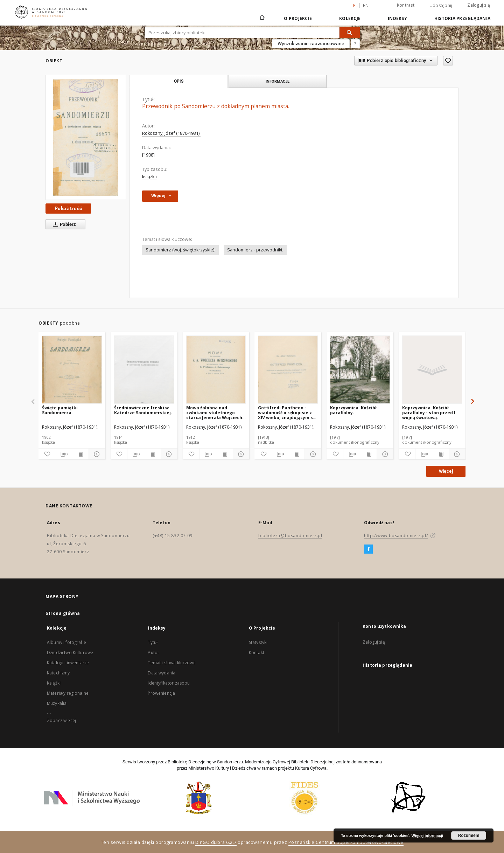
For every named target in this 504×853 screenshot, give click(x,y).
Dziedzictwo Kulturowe (70, 653)
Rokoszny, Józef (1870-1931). (171, 133)
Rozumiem (469, 835)
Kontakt (257, 653)
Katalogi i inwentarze (68, 663)
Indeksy (397, 18)
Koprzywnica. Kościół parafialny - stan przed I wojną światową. (429, 413)
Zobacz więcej (61, 720)
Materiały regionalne (68, 693)
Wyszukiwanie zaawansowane (311, 43)
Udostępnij (441, 6)
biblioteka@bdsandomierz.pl (290, 536)
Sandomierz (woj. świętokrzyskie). (180, 250)
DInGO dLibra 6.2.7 (216, 842)
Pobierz (63, 224)
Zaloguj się (479, 5)
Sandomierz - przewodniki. (255, 250)
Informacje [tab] (278, 81)
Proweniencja (161, 693)
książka (149, 177)
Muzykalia (57, 703)
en (366, 5)
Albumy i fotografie (66, 642)
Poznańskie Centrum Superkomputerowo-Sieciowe (346, 842)
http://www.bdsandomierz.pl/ (396, 536)
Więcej (446, 471)
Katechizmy (58, 673)
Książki (54, 683)
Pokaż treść (68, 208)
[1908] (148, 155)
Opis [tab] (179, 81)
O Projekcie (298, 18)
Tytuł (153, 642)
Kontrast (406, 5)
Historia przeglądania (462, 18)
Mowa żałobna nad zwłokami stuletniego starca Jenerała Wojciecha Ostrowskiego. (216, 413)
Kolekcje (350, 18)
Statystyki (258, 642)
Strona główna (63, 613)
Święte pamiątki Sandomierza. (60, 410)
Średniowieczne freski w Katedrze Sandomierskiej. (143, 410)
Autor (153, 653)
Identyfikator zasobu (169, 683)
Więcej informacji (427, 835)
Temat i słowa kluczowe (171, 663)
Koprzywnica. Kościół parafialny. (353, 410)
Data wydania (162, 673)
